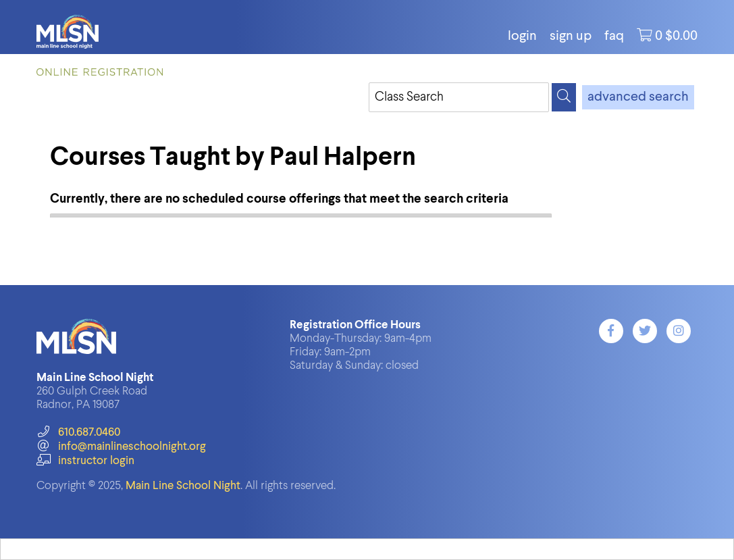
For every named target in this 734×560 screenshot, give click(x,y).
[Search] (564, 97)
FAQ (614, 36)
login (522, 36)
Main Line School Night (183, 486)
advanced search (638, 97)
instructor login (85, 461)
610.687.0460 (78, 433)
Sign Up (571, 36)
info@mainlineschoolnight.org (121, 447)
